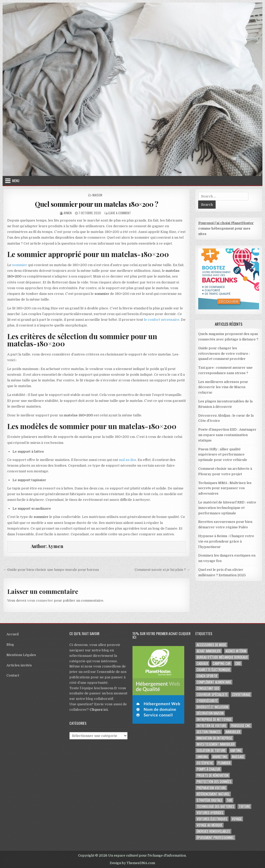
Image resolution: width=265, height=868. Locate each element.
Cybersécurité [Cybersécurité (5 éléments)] (207, 701)
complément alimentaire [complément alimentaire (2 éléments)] (214, 682)
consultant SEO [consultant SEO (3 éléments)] (208, 688)
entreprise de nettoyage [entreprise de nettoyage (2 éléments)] (214, 719)
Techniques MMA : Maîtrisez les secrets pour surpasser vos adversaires (225, 488)
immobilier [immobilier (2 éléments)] (233, 732)
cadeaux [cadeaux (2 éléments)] (202, 663)
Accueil (13, 634)
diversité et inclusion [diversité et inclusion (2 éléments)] (212, 707)
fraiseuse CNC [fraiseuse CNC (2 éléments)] (241, 726)
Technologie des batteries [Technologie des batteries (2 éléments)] (215, 806)
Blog (10, 645)
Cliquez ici (99, 710)
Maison (97, 195)
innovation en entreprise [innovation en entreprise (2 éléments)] (214, 738)
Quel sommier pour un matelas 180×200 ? (97, 204)
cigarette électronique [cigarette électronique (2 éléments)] (213, 670)
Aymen (68, 213)
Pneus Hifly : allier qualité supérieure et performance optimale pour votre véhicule (223, 455)
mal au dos (127, 460)
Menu (16, 181)
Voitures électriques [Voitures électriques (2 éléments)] (212, 819)
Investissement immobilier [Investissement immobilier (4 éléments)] (216, 744)
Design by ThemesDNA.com (132, 863)
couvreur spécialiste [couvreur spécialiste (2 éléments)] (212, 695)
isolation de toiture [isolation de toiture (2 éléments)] (211, 750)
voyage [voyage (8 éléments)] (237, 819)
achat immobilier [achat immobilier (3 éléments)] (209, 651)
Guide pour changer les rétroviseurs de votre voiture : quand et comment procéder (224, 354)
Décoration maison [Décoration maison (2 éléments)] (210, 713)
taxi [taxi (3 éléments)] (229, 800)
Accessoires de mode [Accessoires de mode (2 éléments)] (211, 645)
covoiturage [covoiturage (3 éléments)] (241, 695)
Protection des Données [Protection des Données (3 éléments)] (214, 782)
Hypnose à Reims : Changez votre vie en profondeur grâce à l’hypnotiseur (226, 541)
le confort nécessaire (162, 320)
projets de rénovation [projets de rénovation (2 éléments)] (213, 775)
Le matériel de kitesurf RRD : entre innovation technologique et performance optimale (227, 508)
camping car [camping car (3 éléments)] (222, 663)
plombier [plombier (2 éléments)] (224, 763)
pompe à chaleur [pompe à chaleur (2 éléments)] (208, 769)
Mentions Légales (21, 655)
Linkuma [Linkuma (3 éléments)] (202, 757)
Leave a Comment (120, 213)
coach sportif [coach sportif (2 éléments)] (207, 676)
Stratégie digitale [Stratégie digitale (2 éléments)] (209, 800)
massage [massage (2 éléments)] (238, 757)
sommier (20, 265)
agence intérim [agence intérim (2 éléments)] (236, 651)
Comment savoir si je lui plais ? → (162, 570)
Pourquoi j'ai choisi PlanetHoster (226, 223)
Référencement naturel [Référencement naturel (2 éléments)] (213, 794)
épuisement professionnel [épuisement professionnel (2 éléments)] (215, 838)
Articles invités (19, 665)
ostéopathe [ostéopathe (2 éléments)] (205, 763)
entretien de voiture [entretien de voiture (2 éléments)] (211, 726)
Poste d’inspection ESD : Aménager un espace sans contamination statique (227, 435)
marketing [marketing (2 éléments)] (220, 757)
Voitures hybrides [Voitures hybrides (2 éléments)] (210, 813)
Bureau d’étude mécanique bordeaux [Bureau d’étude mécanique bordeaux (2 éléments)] (222, 657)
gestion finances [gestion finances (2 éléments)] (209, 732)
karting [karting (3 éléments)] (236, 750)
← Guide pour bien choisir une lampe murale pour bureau (51, 570)
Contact (13, 675)
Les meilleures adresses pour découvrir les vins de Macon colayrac (223, 387)
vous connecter (40, 600)
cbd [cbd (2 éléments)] (238, 663)
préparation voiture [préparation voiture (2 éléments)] (211, 788)
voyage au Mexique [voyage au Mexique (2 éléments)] (209, 825)
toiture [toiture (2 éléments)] (244, 806)
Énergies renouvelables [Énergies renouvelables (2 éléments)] (213, 831)
